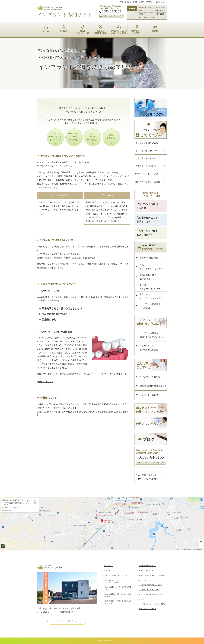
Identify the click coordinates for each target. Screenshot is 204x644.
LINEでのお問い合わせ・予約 (111, 16)
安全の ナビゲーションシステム (151, 287)
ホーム (46, 28)
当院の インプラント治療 (82, 29)
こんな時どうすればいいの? (149, 590)
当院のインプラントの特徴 (148, 182)
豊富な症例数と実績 (149, 258)
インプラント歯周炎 (150, 395)
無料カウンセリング (146, 571)
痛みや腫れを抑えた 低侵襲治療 (149, 277)
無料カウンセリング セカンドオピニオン (119, 29)
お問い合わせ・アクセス (148, 609)
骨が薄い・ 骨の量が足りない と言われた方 (56, 137)
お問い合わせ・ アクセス (137, 29)
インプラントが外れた (150, 377)
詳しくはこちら (45, 382)
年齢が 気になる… (111, 136)
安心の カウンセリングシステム (151, 267)
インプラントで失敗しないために (151, 585)
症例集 (155, 28)
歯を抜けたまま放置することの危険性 (152, 575)
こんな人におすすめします (148, 158)
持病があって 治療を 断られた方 (74, 137)
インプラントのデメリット (148, 151)
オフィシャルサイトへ (67, 621)
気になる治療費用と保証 (148, 566)
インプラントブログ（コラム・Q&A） (152, 604)
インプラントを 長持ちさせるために (149, 348)
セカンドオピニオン (146, 580)
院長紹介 (64, 28)
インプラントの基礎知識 (147, 143)
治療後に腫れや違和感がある (153, 386)
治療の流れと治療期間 (146, 166)
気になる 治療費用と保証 (100, 29)
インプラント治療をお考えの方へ (151, 595)
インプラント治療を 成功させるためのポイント (152, 335)
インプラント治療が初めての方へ (116, 575)
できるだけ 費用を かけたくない (93, 137)
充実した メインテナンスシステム (151, 296)
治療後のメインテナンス (147, 174)
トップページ (109, 566)
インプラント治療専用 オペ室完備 (150, 306)
